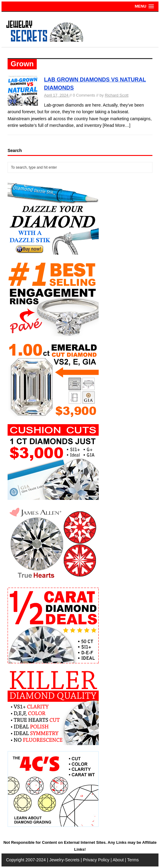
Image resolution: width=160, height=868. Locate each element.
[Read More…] (116, 125)
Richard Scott (117, 95)
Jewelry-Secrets (64, 860)
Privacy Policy (96, 860)
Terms (133, 860)
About (118, 860)
